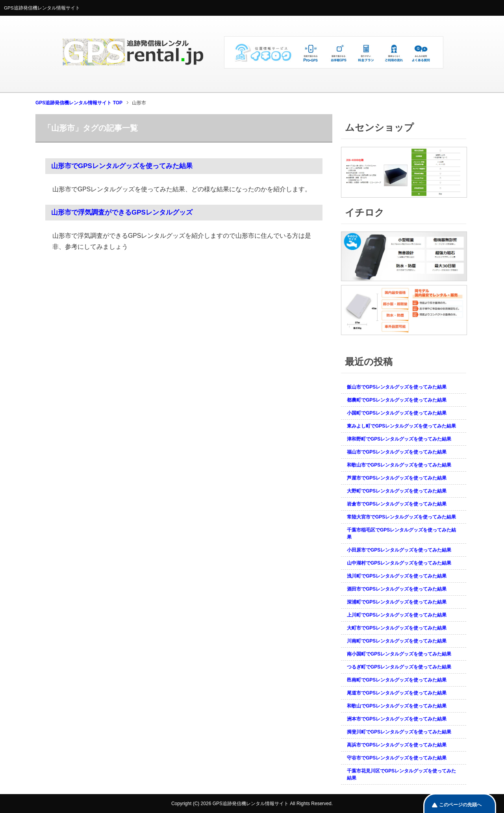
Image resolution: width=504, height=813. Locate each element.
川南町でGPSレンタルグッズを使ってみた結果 (397, 641)
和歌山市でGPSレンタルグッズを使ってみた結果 (399, 465)
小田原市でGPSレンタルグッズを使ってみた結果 (399, 550)
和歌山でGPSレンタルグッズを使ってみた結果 (397, 706)
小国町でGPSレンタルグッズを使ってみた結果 (397, 413)
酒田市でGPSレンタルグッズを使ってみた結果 (397, 589)
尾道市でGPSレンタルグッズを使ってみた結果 (397, 693)
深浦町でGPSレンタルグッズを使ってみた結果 (397, 602)
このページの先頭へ (460, 805)
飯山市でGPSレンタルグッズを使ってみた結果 (397, 387)
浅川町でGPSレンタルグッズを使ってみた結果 (397, 576)
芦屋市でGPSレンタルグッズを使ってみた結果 (397, 478)
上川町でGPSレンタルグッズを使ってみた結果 (397, 615)
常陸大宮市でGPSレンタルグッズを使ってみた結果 (401, 517)
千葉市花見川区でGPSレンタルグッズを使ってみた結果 (401, 774)
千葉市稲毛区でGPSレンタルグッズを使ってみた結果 (401, 533)
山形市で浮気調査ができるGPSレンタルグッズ (122, 212)
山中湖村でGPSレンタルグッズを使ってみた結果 (399, 563)
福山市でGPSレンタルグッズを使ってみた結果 (397, 452)
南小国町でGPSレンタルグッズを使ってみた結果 (399, 654)
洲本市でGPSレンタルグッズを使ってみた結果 (397, 719)
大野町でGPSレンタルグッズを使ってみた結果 (397, 491)
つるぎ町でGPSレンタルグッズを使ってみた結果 (399, 667)
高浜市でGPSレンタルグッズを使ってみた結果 (397, 745)
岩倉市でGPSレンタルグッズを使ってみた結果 (397, 504)
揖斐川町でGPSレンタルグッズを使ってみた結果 (399, 732)
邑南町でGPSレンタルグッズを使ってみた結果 (397, 680)
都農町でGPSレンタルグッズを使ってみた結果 (397, 400)
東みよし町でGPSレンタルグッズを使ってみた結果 (401, 426)
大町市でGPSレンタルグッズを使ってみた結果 (397, 628)
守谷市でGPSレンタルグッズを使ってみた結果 (397, 758)
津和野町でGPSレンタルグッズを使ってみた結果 (399, 439)
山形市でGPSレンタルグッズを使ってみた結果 (122, 166)
